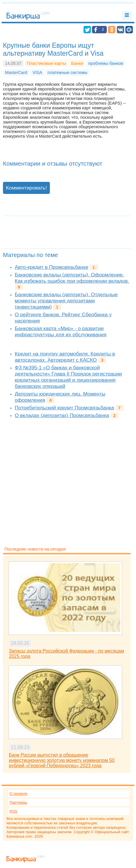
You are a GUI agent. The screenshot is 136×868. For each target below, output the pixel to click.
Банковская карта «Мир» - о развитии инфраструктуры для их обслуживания (61, 331)
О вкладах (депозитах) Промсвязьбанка (62, 415)
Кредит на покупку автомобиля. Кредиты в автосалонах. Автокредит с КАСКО (65, 357)
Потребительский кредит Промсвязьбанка (64, 408)
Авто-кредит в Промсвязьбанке (51, 267)
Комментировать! (26, 188)
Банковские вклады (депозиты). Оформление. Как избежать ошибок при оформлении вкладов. (72, 278)
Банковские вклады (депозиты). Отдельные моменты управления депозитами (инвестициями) (66, 301)
